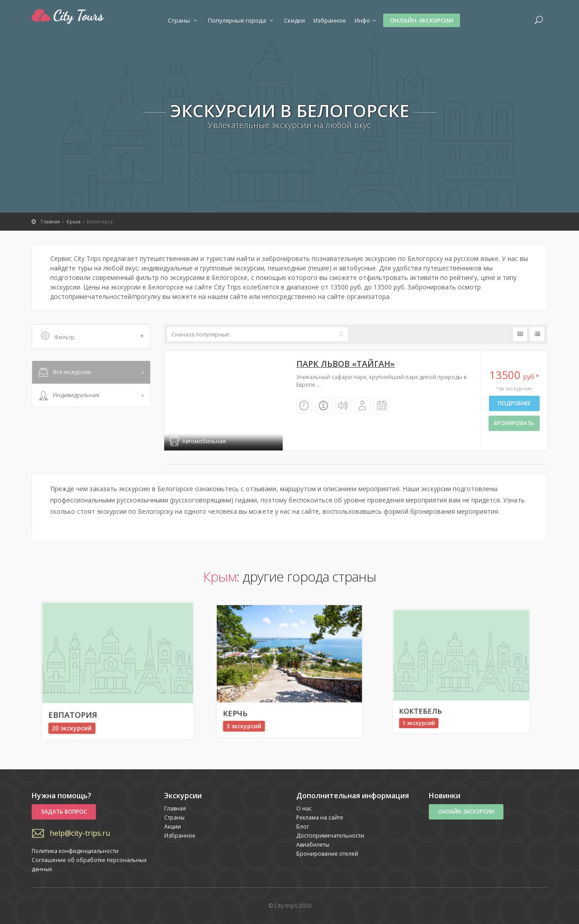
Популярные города (242, 20)
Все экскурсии (64, 373)
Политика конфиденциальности (75, 851)
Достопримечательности (330, 836)
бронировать (514, 423)
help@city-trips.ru (80, 833)
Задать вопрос (64, 812)
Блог (303, 827)
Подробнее (514, 403)
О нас (304, 808)
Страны (184, 20)
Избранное (330, 20)
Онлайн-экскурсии (422, 20)
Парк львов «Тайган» (346, 364)
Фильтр (92, 337)
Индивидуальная (68, 396)
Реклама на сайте (320, 817)
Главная (175, 808)
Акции (173, 827)
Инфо (366, 20)
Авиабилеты (313, 845)
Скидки (294, 20)
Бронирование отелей (327, 854)
